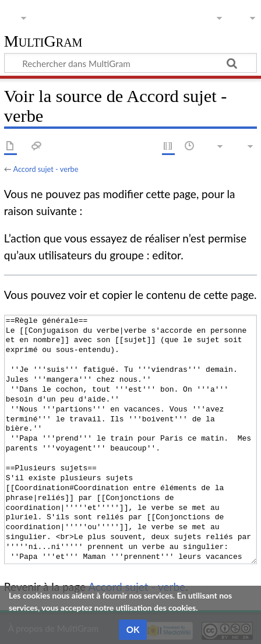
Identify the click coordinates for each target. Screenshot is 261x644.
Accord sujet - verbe (45, 169)
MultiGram (43, 42)
